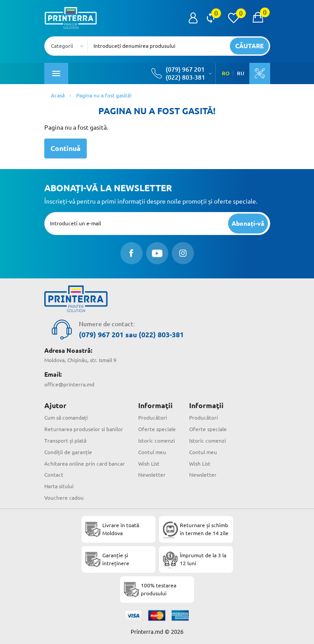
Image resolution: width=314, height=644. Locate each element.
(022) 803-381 (185, 77)
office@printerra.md (69, 384)
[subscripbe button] (248, 223)
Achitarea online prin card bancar (85, 464)
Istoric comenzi (157, 441)
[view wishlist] (233, 18)
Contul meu (152, 452)
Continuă (66, 148)
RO (226, 73)
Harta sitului (59, 486)
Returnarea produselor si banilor (84, 429)
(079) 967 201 (185, 69)
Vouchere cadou (64, 498)
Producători (153, 418)
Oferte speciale (157, 429)
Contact (54, 475)
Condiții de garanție (68, 452)
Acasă (58, 95)
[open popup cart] (258, 18)
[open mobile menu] (56, 73)
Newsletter (152, 475)
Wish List (149, 464)
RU (240, 73)
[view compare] (211, 18)
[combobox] (69, 46)
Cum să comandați (66, 418)
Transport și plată (65, 441)
